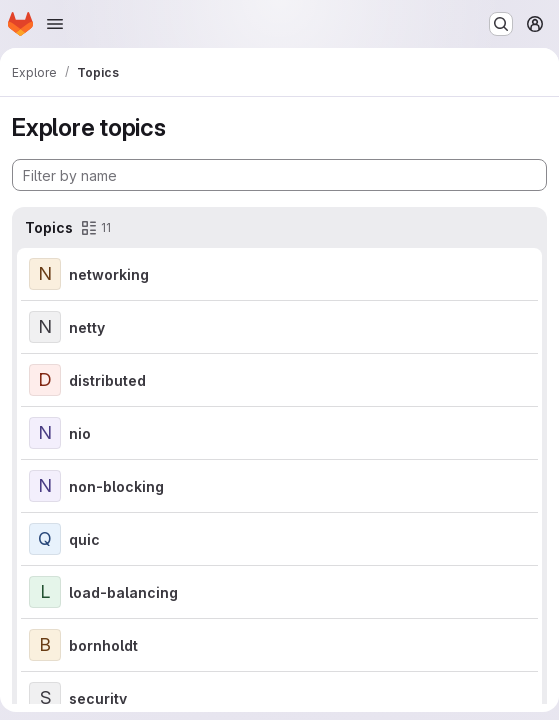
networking (109, 274)
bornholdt (103, 645)
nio (80, 433)
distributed (107, 380)
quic (84, 539)
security (98, 698)
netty (87, 327)
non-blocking (116, 486)
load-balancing (123, 592)
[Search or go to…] (501, 24)
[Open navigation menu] (55, 24)
